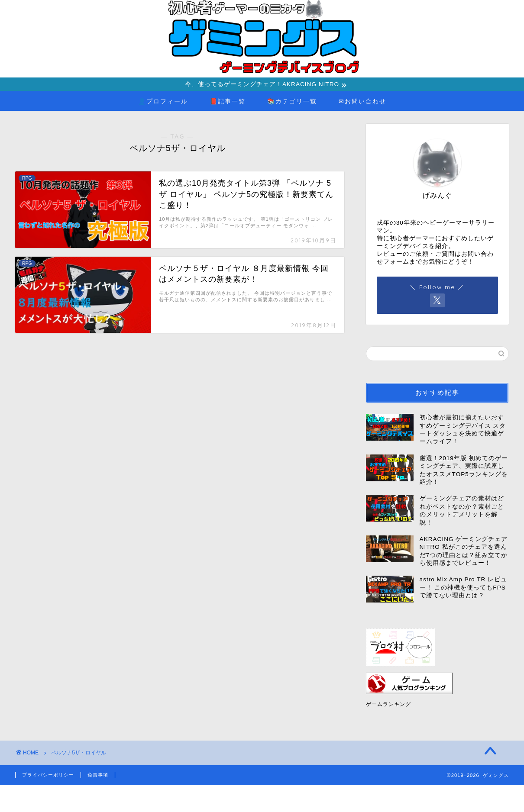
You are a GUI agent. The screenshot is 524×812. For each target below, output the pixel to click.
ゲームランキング (388, 705)
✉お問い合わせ (362, 102)
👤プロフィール (163, 102)
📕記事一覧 (228, 102)
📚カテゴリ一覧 (292, 102)
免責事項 (98, 776)
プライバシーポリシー (48, 776)
